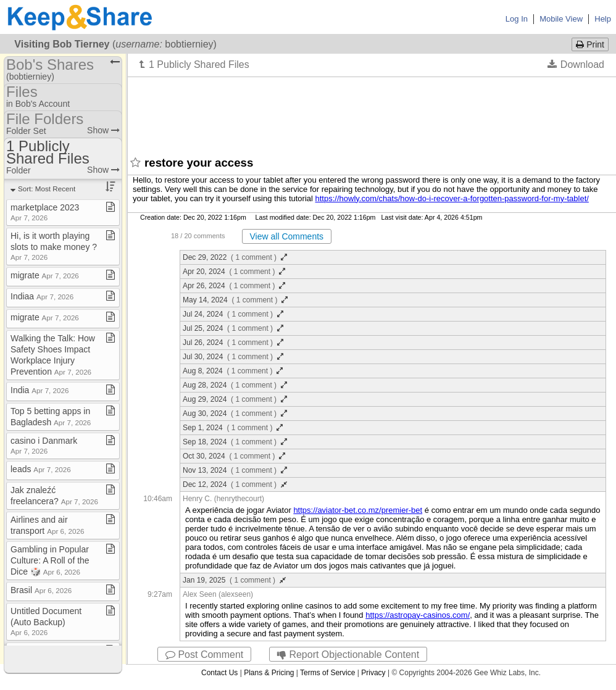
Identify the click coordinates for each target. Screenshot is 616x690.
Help (603, 19)
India (40, 390)
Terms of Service (327, 673)
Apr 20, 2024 (234, 272)
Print (590, 44)
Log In (517, 19)
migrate (45, 275)
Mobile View (561, 19)
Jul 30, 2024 (233, 357)
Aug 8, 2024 (233, 371)
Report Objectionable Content (348, 655)
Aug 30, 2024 (235, 414)
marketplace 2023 (45, 212)
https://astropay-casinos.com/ (418, 615)
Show (103, 130)
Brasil (41, 590)
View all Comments (287, 236)
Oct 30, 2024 (234, 456)
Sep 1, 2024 (233, 428)
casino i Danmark (44, 445)
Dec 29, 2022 (235, 257)
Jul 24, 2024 (233, 314)
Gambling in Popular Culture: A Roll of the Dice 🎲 (50, 560)
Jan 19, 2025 (234, 580)
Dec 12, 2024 (235, 484)
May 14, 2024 (235, 300)
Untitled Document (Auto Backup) (46, 621)
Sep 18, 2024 (235, 442)
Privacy (373, 673)
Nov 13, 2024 (235, 470)
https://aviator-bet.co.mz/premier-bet (358, 510)
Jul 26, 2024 (233, 343)
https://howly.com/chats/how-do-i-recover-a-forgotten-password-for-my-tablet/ (452, 198)
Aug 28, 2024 (235, 385)
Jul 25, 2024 (233, 328)
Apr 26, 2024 (234, 286)
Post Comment (204, 655)
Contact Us (219, 673)
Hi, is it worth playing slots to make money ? (54, 246)
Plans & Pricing (269, 673)
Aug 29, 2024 (235, 399)
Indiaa (42, 296)
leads (41, 469)
